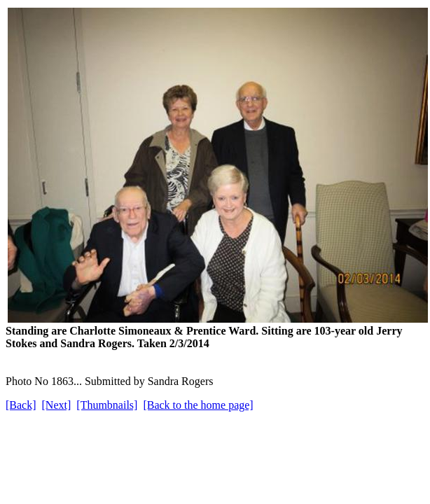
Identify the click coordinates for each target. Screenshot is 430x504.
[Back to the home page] (198, 405)
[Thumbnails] (107, 405)
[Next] (57, 405)
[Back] (21, 405)
